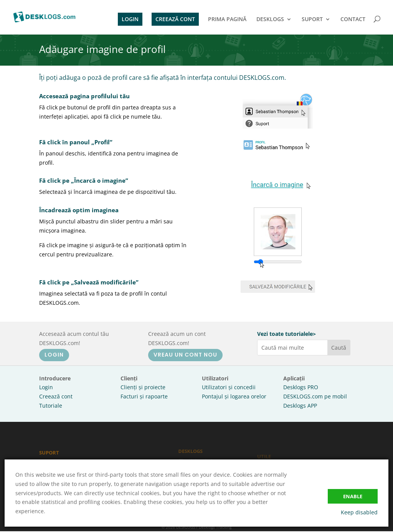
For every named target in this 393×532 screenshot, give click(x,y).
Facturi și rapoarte (144, 396)
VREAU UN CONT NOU (185, 355)
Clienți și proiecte (143, 387)
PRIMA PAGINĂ (227, 20)
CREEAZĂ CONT (175, 19)
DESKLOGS (270, 20)
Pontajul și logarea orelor (234, 396)
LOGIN (130, 19)
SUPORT (312, 20)
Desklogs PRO (301, 387)
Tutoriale (51, 406)
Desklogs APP (300, 406)
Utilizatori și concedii (229, 387)
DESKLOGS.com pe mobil (315, 396)
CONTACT (353, 20)
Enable (353, 496)
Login (46, 387)
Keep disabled (359, 512)
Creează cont (56, 396)
